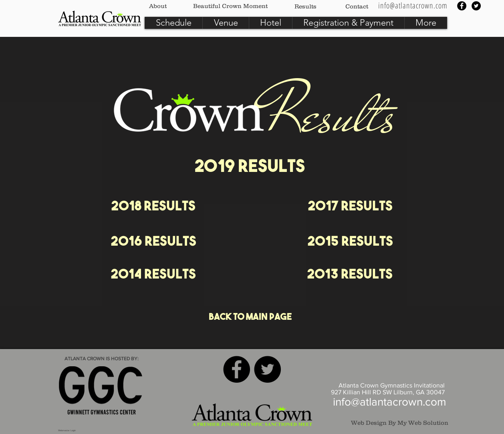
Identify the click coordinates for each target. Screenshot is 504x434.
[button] (173, 23)
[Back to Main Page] (250, 318)
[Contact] (357, 6)
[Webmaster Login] (67, 430)
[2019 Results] (250, 168)
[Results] (305, 6)
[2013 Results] (350, 275)
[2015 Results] (350, 242)
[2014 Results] (153, 275)
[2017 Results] (350, 207)
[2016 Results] (153, 242)
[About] (158, 6)
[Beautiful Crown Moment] (230, 6)
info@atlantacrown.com (390, 402)
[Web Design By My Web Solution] (395, 422)
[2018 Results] (153, 207)
